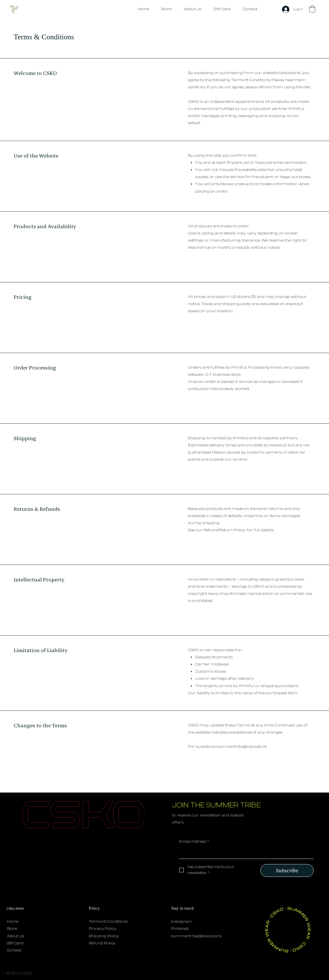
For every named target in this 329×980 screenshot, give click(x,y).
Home (13, 922)
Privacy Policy (103, 929)
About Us (16, 936)
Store (12, 929)
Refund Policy (102, 943)
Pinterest (180, 929)
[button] (312, 9)
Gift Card (15, 943)
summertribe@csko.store (242, 747)
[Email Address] (245, 853)
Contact (14, 950)
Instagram (182, 922)
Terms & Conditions (108, 922)
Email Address (194, 842)
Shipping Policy (104, 936)
